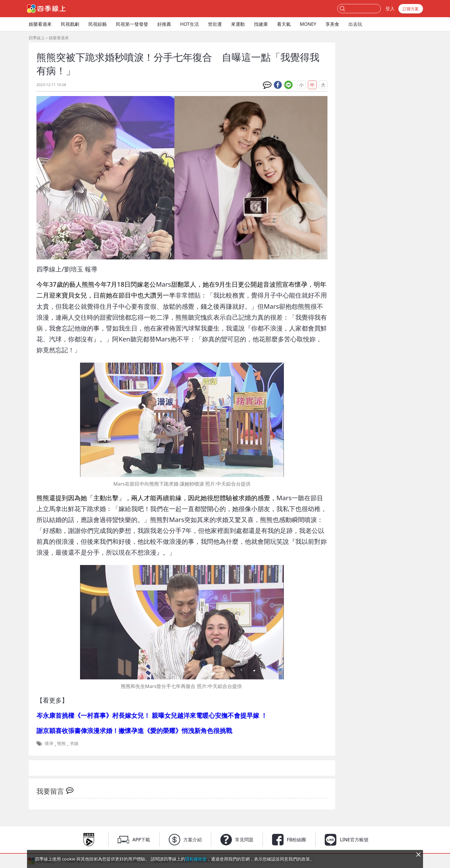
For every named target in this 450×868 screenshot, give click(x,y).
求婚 (74, 743)
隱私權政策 (196, 859)
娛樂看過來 (40, 24)
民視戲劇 (70, 24)
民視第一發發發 (132, 24)
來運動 (238, 24)
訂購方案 (411, 9)
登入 (390, 9)
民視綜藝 (98, 24)
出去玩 (355, 24)
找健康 (261, 24)
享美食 (332, 24)
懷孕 (49, 743)
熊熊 (61, 743)
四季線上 (37, 38)
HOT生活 (190, 24)
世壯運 (215, 24)
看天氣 (284, 24)
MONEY (308, 24)
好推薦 (164, 24)
